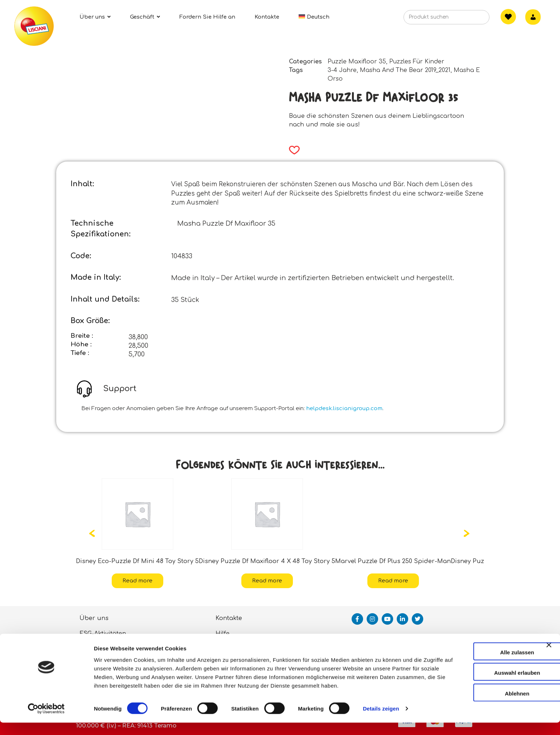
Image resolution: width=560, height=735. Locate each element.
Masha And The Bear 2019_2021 (405, 70)
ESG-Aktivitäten (103, 634)
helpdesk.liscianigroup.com (344, 409)
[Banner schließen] (549, 655)
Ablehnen (482, 697)
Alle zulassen (482, 656)
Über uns (94, 618)
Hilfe (223, 634)
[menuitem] (314, 17)
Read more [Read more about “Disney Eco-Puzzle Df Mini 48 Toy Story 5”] (137, 581)
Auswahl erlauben (482, 676)
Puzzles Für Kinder (417, 62)
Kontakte (229, 618)
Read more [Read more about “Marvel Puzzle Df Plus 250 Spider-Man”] (393, 581)
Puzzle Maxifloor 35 (357, 62)
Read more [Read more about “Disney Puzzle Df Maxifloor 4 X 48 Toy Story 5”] (267, 581)
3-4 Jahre (342, 70)
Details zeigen (381, 721)
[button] (292, 150)
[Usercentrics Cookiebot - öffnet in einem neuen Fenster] (46, 721)
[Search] (473, 19)
